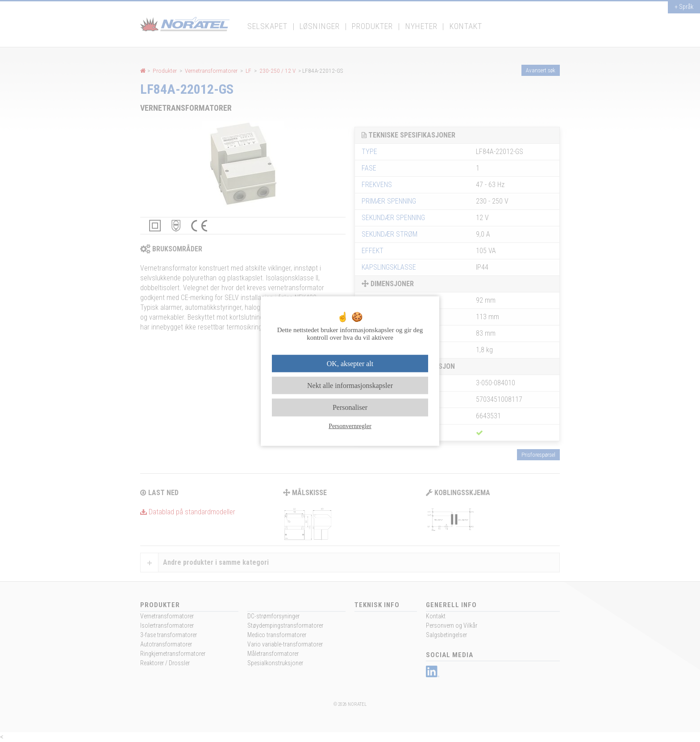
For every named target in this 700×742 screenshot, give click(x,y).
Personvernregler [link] (350, 426)
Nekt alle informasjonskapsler (350, 386)
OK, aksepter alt (350, 364)
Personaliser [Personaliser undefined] (350, 407)
